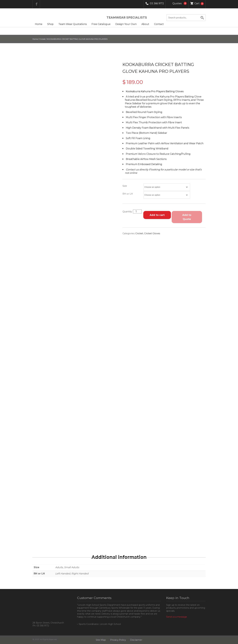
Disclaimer (136, 640)
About (145, 24)
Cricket (42, 39)
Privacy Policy (118, 640)
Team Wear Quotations (73, 24)
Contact (159, 24)
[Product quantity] (137, 212)
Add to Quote (187, 217)
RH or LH (128, 194)
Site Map (101, 640)
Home (39, 24)
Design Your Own (126, 24)
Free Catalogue (101, 24)
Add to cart (157, 215)
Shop (50, 24)
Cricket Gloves (152, 233)
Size (125, 186)
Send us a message (177, 617)
